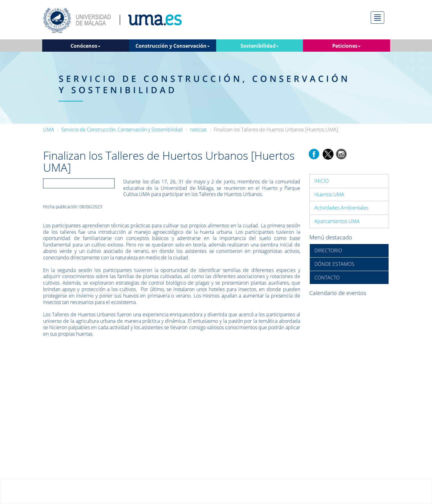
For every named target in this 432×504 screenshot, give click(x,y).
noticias (198, 130)
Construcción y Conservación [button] (173, 46)
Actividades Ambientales (341, 208)
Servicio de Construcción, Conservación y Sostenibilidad (122, 130)
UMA (49, 130)
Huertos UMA (329, 194)
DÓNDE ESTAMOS (334, 264)
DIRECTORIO (328, 250)
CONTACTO (327, 278)
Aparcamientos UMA (337, 221)
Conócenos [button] (85, 46)
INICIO (321, 181)
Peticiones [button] (346, 46)
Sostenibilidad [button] (260, 46)
